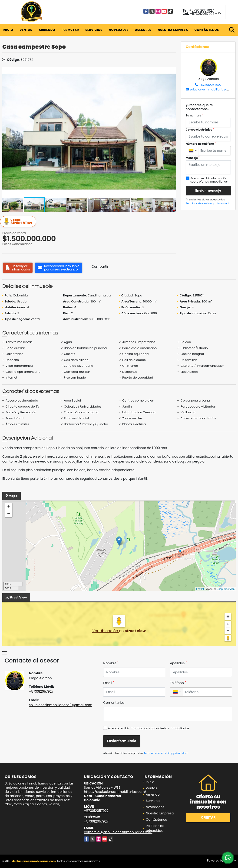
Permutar (70, 30)
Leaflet (200, 589)
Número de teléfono (201, 144)
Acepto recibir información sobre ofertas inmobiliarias (149, 728)
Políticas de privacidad (155, 828)
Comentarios (114, 703)
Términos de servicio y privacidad (207, 203)
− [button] (9, 514)
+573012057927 (201, 10)
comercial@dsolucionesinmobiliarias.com (118, 832)
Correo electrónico (200, 130)
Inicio (8, 30)
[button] (172, 71)
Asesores (143, 30)
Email (109, 683)
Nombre (111, 663)
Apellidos (178, 663)
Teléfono (178, 683)
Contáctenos (207, 30)
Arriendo (47, 30)
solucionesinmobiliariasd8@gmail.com (61, 705)
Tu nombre (194, 115)
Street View (19, 222)
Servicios (94, 30)
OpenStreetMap (225, 589)
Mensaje (193, 158)
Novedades (119, 30)
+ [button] (9, 507)
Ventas (26, 30)
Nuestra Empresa (173, 30)
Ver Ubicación (106, 631)
